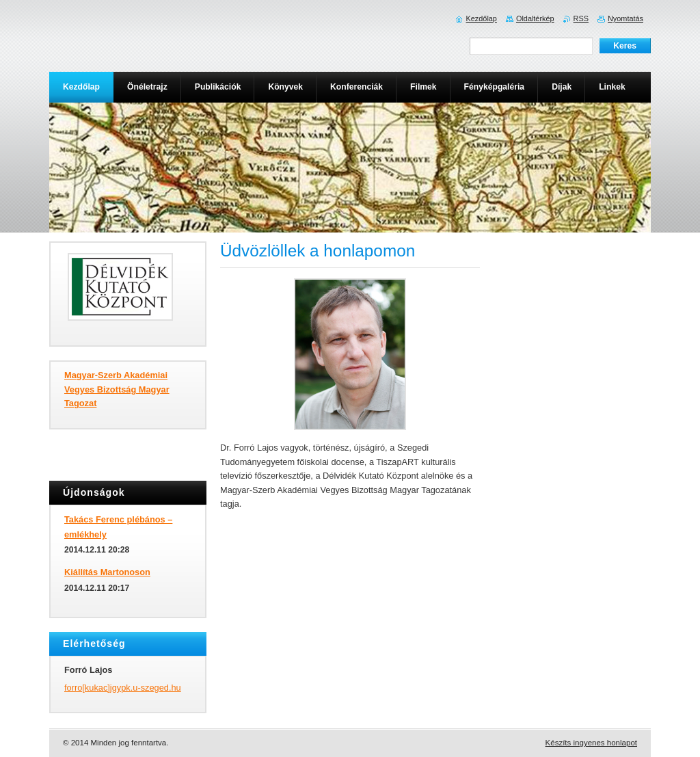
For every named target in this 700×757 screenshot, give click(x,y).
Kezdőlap (482, 18)
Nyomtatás (625, 18)
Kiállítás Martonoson (107, 572)
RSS (581, 18)
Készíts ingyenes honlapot (591, 743)
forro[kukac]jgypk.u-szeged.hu (123, 688)
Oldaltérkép (535, 18)
